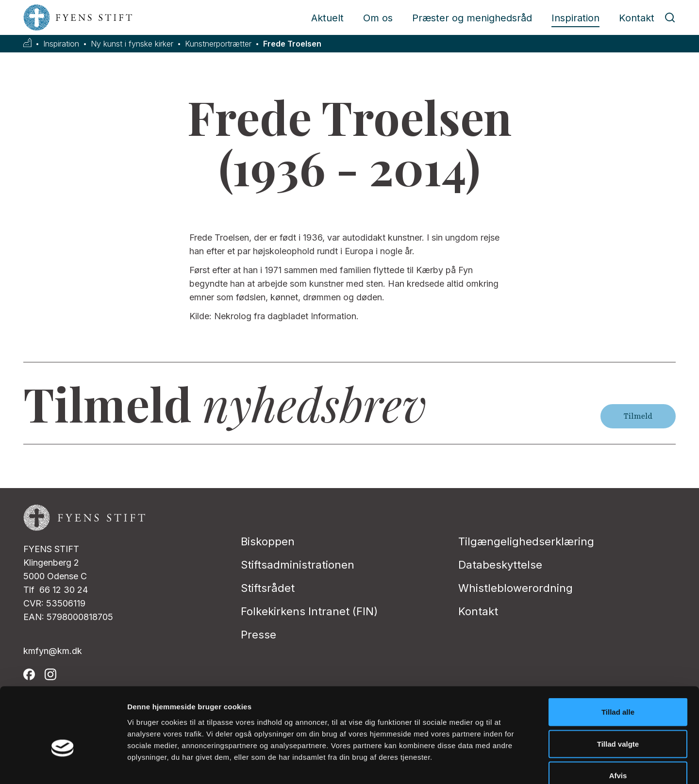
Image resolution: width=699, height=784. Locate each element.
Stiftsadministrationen (298, 565)
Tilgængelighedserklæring (526, 541)
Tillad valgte (618, 689)
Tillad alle (618, 657)
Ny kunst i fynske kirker (132, 44)
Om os (378, 18)
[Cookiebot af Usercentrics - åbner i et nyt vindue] (63, 765)
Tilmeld (638, 416)
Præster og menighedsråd (472, 18)
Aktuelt (327, 18)
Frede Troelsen (292, 44)
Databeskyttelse (500, 565)
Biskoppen (268, 541)
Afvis (618, 720)
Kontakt (637, 18)
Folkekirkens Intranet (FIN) (309, 611)
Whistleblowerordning (516, 588)
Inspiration (575, 18)
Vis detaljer (505, 765)
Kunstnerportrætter (218, 44)
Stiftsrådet (268, 588)
